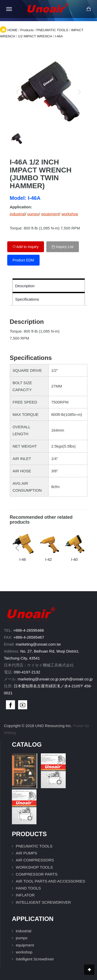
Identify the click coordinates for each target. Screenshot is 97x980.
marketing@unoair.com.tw (38, 644)
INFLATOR (25, 895)
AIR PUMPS (27, 853)
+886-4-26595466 (29, 630)
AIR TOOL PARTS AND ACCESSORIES (50, 881)
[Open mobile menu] (9, 9)
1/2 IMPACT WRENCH (35, 36)
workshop (70, 214)
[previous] (18, 92)
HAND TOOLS (28, 888)
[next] (79, 92)
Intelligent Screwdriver (35, 959)
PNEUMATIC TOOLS (52, 30)
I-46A (59, 36)
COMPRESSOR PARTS (37, 874)
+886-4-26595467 (29, 637)
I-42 (48, 547)
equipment (50, 214)
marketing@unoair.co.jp (38, 679)
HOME (13, 30)
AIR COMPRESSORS (35, 860)
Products (27, 30)
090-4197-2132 (27, 672)
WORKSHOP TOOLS (34, 867)
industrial (18, 214)
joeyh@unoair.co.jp (76, 679)
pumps (33, 214)
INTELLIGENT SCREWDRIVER (43, 902)
